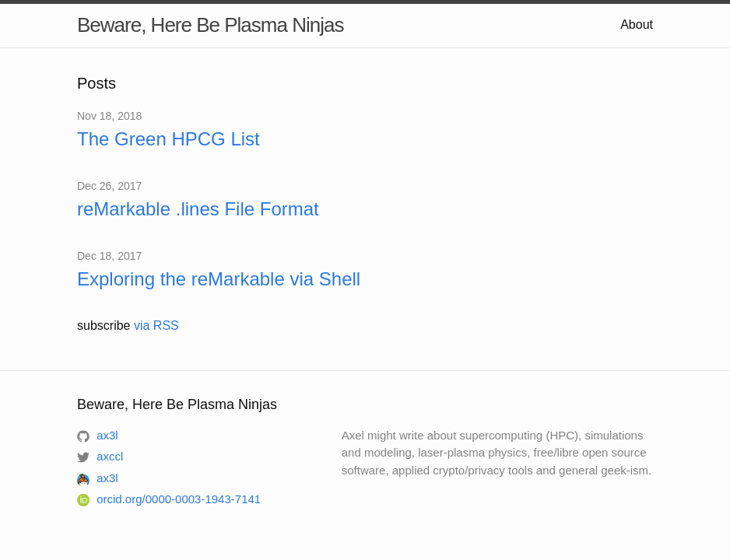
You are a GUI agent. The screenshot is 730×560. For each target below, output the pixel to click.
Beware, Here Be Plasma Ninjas (210, 25)
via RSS (156, 325)
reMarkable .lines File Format (198, 209)
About (637, 24)
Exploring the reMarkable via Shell (219, 279)
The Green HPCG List (168, 139)
